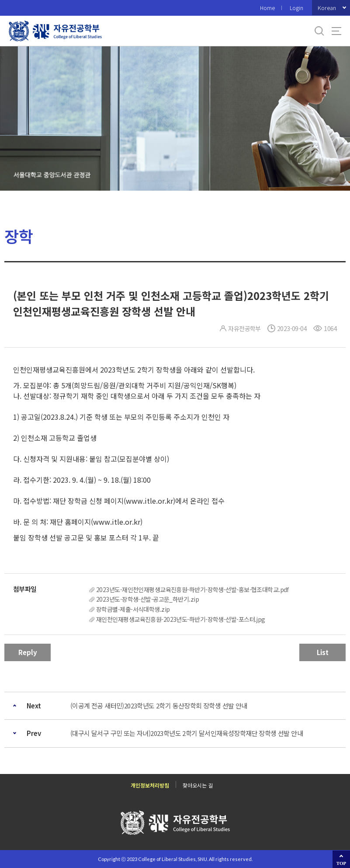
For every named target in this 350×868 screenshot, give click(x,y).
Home (267, 8)
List (323, 652)
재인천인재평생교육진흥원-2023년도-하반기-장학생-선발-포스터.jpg (181, 619)
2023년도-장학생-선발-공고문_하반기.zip (147, 599)
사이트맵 (336, 31)
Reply (28, 652)
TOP (341, 863)
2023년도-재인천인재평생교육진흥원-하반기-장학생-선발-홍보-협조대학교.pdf (192, 589)
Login (296, 8)
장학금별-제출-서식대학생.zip (133, 609)
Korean (327, 8)
